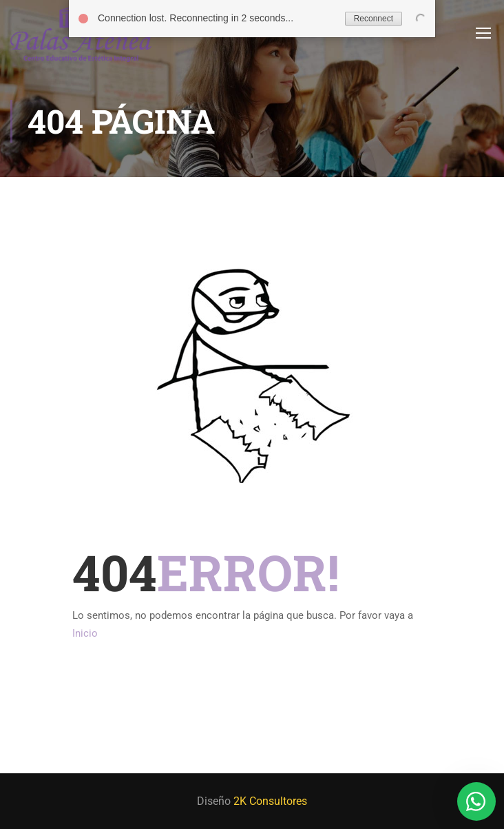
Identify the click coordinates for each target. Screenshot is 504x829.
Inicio (85, 633)
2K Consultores (270, 801)
